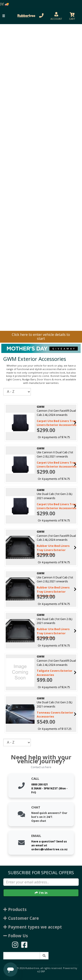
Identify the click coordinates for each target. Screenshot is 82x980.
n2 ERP (41, 971)
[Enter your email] (41, 882)
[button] (4, 16)
